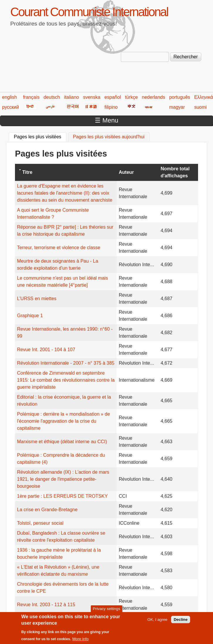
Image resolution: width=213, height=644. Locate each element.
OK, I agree (157, 623)
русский (10, 107)
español (113, 97)
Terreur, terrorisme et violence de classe (59, 248)
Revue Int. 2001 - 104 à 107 (46, 350)
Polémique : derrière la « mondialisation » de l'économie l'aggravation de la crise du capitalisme (64, 421)
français (31, 97)
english (10, 97)
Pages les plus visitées (40, 136)
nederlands (154, 97)
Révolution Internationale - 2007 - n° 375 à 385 (66, 363)
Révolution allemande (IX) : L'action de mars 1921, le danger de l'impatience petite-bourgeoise (63, 479)
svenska (92, 97)
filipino (111, 107)
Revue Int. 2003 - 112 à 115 (46, 605)
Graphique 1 (30, 316)
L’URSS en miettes (37, 299)
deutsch (52, 97)
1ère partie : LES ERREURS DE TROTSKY (62, 496)
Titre (27, 172)
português (180, 97)
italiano (72, 97)
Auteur (126, 172)
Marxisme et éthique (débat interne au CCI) (62, 442)
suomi (201, 107)
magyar (177, 107)
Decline (181, 623)
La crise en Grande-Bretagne (47, 510)
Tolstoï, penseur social (40, 523)
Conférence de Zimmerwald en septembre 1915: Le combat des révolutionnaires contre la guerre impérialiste (66, 380)
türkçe (131, 97)
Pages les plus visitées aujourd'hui (109, 137)
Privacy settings (106, 612)
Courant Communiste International (89, 12)
